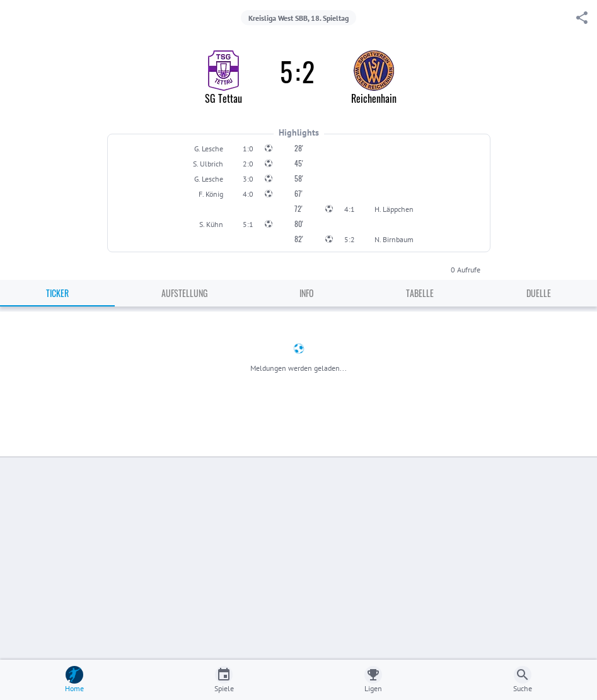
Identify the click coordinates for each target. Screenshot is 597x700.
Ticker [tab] (57, 293)
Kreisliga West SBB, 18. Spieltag (298, 18)
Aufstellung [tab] (184, 293)
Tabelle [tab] (420, 293)
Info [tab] (307, 293)
